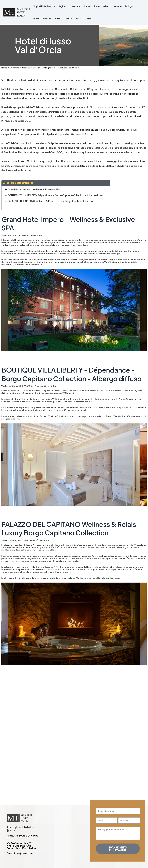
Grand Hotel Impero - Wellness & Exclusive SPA (34, 189)
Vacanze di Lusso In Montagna (36, 68)
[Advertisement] (74, 731)
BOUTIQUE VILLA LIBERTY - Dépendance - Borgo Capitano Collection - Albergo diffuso (56, 195)
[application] (53, 6)
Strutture (14, 68)
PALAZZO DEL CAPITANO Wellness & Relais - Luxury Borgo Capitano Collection (51, 201)
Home (4, 68)
